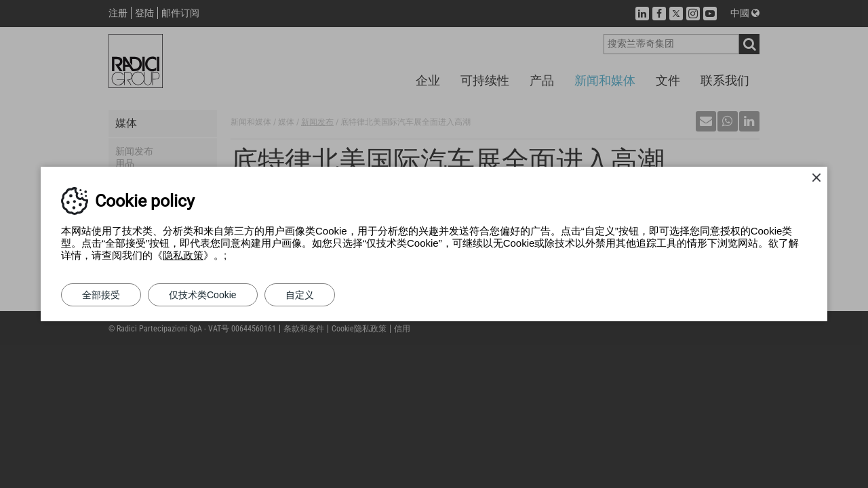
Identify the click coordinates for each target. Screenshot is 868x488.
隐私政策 (183, 255)
